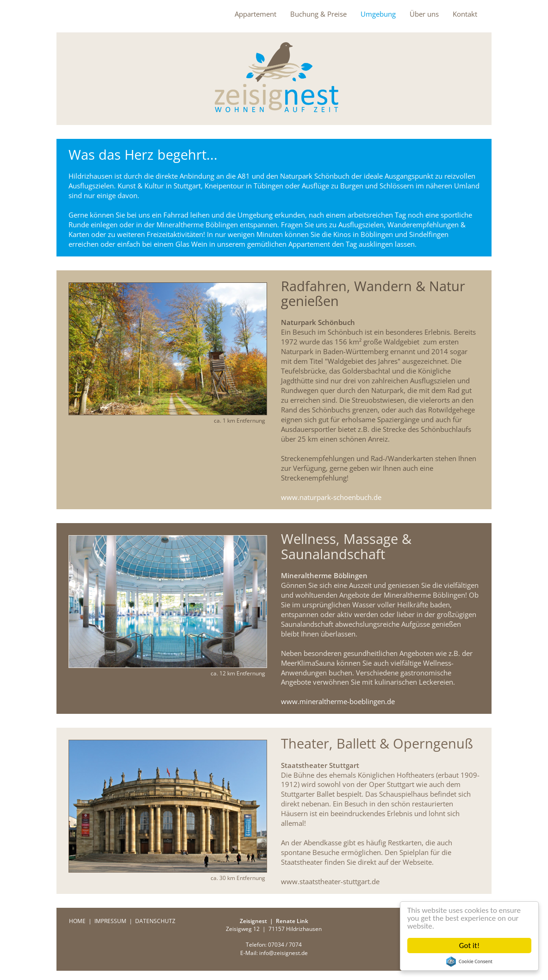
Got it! (469, 946)
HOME (77, 921)
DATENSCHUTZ (155, 921)
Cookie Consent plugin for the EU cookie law (469, 961)
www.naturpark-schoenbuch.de (331, 497)
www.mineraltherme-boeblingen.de (338, 701)
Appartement (255, 14)
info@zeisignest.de (283, 953)
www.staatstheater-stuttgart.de (330, 881)
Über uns (424, 14)
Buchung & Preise (318, 14)
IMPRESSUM (110, 921)
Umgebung (378, 14)
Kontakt (465, 14)
